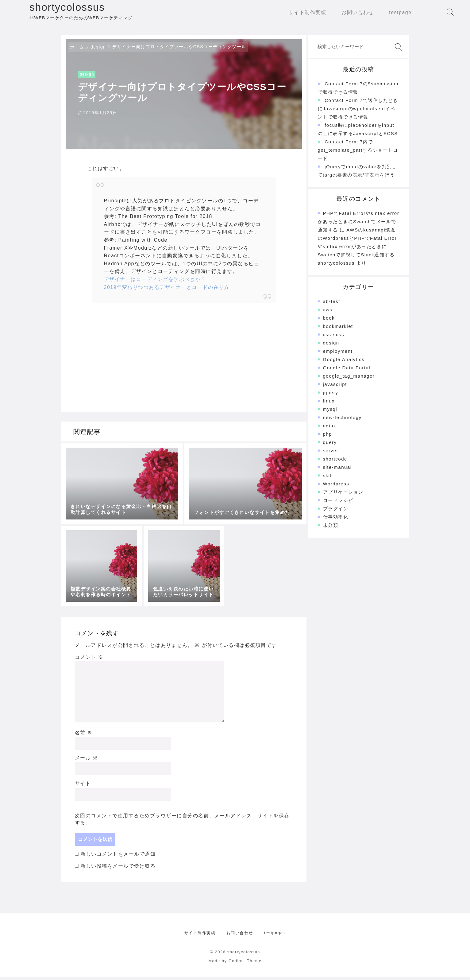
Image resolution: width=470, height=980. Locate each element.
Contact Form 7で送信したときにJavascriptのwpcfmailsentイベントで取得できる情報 (358, 112)
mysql (330, 413)
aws (328, 313)
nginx (330, 429)
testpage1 (275, 937)
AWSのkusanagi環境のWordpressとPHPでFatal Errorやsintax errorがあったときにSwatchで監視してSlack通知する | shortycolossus (358, 250)
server (331, 454)
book (329, 322)
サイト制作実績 (200, 937)
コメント (89, 661)
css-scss (334, 338)
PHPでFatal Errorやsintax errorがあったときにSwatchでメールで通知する (359, 225)
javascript (335, 388)
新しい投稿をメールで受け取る (118, 870)
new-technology (342, 421)
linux (329, 404)
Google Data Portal (347, 371)
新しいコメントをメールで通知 (118, 858)
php (328, 438)
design (98, 51)
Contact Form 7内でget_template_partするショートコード (358, 154)
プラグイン (336, 512)
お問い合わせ (240, 937)
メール (87, 762)
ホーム (77, 51)
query (330, 446)
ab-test (332, 305)
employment (338, 355)
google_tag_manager (349, 380)
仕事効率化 (336, 521)
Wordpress (336, 487)
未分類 (331, 529)
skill (328, 479)
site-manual (337, 471)
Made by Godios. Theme (235, 964)
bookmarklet (338, 330)
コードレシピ (338, 504)
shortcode (335, 463)
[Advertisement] (135, 358)
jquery (331, 396)
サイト (83, 787)
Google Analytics (344, 363)
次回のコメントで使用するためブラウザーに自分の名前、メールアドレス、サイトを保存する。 (182, 823)
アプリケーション (343, 496)
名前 (84, 736)
